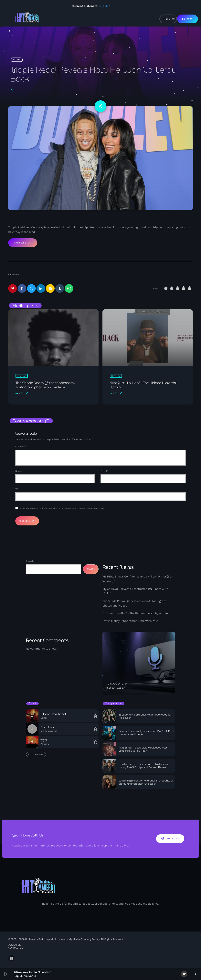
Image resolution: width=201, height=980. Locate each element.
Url (17, 489)
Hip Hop (17, 60)
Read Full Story (22, 243)
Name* (19, 471)
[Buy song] (95, 716)
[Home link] (27, 19)
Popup (188, 19)
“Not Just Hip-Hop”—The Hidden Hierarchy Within (135, 613)
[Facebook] (11, 958)
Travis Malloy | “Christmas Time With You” (130, 621)
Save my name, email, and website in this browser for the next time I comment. (62, 508)
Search (30, 561)
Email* (104, 471)
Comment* (21, 446)
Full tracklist (36, 754)
